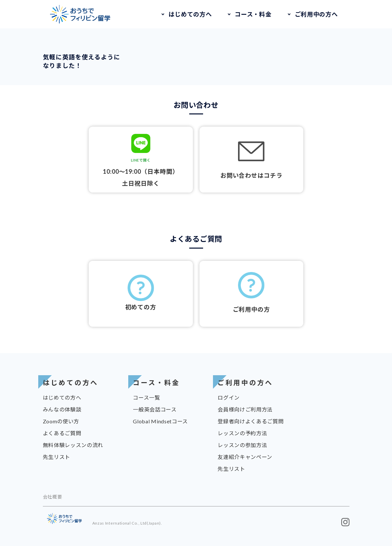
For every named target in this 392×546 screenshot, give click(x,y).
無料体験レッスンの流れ (73, 445)
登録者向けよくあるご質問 (251, 421)
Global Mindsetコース (160, 421)
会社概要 (53, 497)
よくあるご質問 (62, 433)
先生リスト (57, 457)
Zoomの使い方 (61, 421)
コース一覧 (147, 397)
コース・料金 (253, 14)
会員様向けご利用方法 (245, 409)
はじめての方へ (190, 14)
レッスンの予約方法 (242, 433)
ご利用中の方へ (316, 14)
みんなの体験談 (62, 409)
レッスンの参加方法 (242, 445)
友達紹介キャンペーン (245, 457)
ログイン (229, 397)
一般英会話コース (155, 409)
